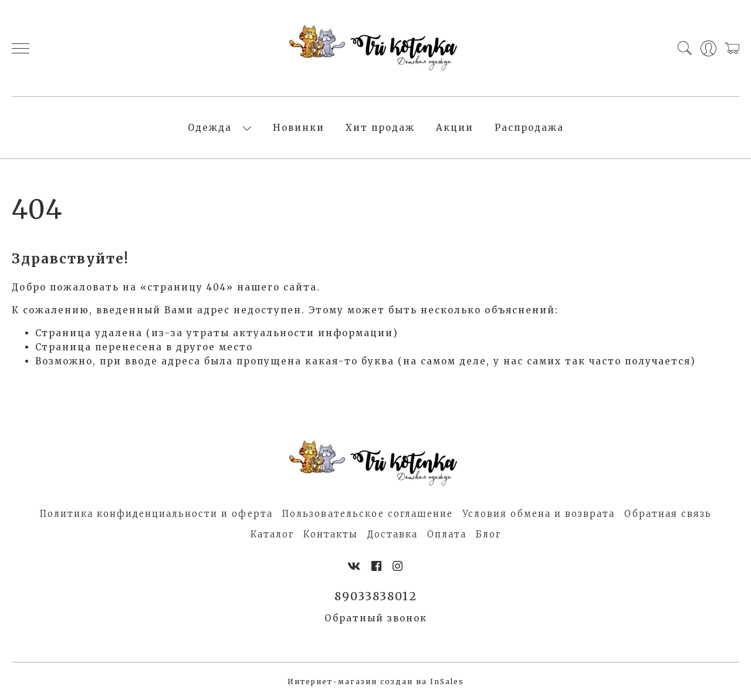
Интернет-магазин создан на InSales (376, 682)
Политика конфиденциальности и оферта (156, 514)
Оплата (447, 534)
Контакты (331, 534)
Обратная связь (668, 514)
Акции (455, 128)
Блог (488, 534)
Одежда (210, 128)
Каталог (272, 534)
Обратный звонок (376, 618)
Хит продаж (380, 128)
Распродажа (529, 128)
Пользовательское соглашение (368, 514)
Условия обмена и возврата (539, 514)
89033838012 (376, 596)
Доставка (393, 534)
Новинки (299, 128)
